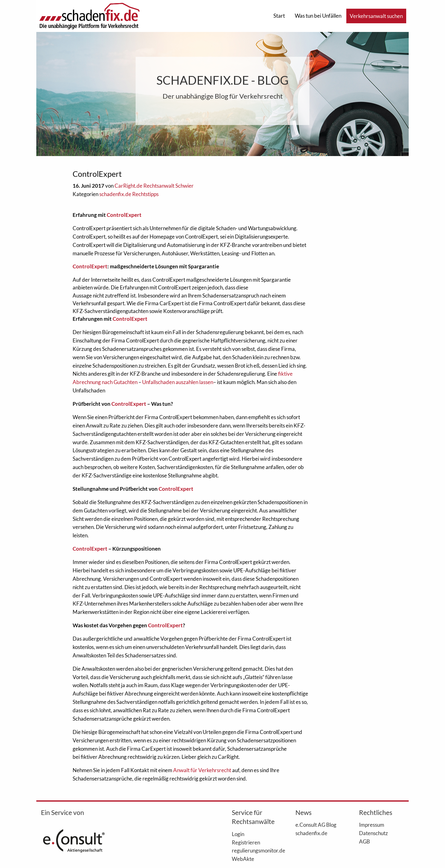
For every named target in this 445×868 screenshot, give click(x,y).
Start (279, 16)
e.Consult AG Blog (316, 825)
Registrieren (246, 842)
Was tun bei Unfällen (318, 16)
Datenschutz (373, 833)
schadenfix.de (311, 833)
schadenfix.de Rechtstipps (129, 194)
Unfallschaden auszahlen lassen (178, 382)
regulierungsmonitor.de (254, 850)
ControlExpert (124, 215)
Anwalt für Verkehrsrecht (203, 770)
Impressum (372, 825)
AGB (364, 841)
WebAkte (243, 859)
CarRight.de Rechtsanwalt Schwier (154, 186)
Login (238, 834)
